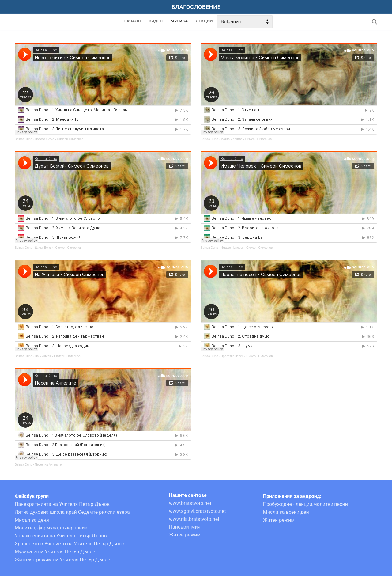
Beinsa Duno (23, 139)
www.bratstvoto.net (190, 503)
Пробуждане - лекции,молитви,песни (305, 504)
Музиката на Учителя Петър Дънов (55, 552)
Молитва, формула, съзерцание (51, 528)
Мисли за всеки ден (286, 512)
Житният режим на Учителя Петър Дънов (62, 560)
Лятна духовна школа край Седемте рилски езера (72, 512)
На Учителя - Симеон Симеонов (58, 356)
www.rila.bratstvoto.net (194, 519)
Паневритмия (185, 527)
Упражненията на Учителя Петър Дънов (61, 536)
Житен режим (185, 535)
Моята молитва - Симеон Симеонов (246, 139)
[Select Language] (245, 22)
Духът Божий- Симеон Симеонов (58, 248)
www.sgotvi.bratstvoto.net (198, 511)
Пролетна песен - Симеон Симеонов (247, 356)
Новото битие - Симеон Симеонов (59, 139)
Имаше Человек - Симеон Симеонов (247, 248)
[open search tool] (375, 22)
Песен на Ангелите (48, 465)
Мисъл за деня (32, 520)
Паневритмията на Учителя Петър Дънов (62, 504)
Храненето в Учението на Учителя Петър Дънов (70, 544)
